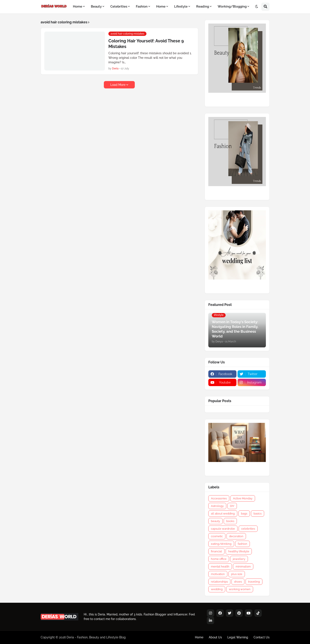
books (230, 521)
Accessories (219, 498)
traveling (254, 582)
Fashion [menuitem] (142, 6)
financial (216, 551)
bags (244, 514)
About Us (215, 637)
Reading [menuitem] (203, 6)
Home (199, 637)
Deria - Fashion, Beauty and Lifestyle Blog (96, 637)
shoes (238, 582)
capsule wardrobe (223, 529)
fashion (243, 544)
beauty (215, 521)
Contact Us (262, 637)
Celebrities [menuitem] (119, 6)
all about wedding (223, 514)
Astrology (217, 506)
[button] (257, 7)
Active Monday (243, 498)
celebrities (248, 529)
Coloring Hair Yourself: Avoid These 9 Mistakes (146, 44)
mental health (220, 566)
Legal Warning (238, 637)
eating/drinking (221, 544)
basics (258, 514)
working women (240, 589)
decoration (236, 536)
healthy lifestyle (239, 551)
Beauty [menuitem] (96, 6)
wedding (217, 589)
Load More (118, 85)
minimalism (243, 566)
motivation (218, 574)
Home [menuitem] (78, 6)
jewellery (239, 559)
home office (219, 559)
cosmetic (217, 536)
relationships (219, 582)
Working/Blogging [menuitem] (232, 6)
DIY (232, 506)
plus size (237, 574)
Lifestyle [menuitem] (181, 6)
